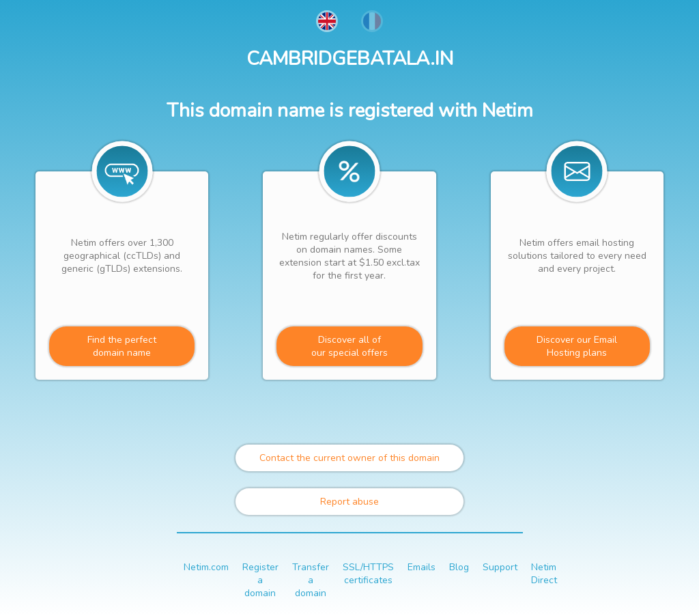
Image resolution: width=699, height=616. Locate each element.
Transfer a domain (311, 580)
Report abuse (349, 502)
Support (500, 567)
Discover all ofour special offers (349, 346)
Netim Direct (544, 574)
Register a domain (260, 580)
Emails (422, 567)
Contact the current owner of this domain (349, 458)
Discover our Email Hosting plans (577, 346)
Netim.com (206, 567)
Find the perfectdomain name (122, 346)
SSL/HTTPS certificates (368, 574)
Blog (459, 567)
